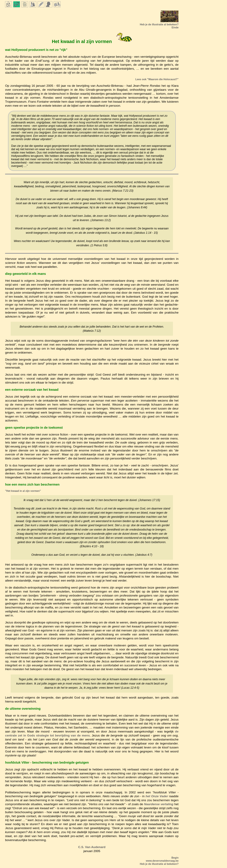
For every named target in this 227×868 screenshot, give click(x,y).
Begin (175, 858)
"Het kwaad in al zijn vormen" (23, 491)
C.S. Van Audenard (92, 847)
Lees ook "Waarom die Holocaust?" (157, 79)
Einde (175, 27)
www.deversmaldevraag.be (162, 861)
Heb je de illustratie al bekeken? (159, 864)
